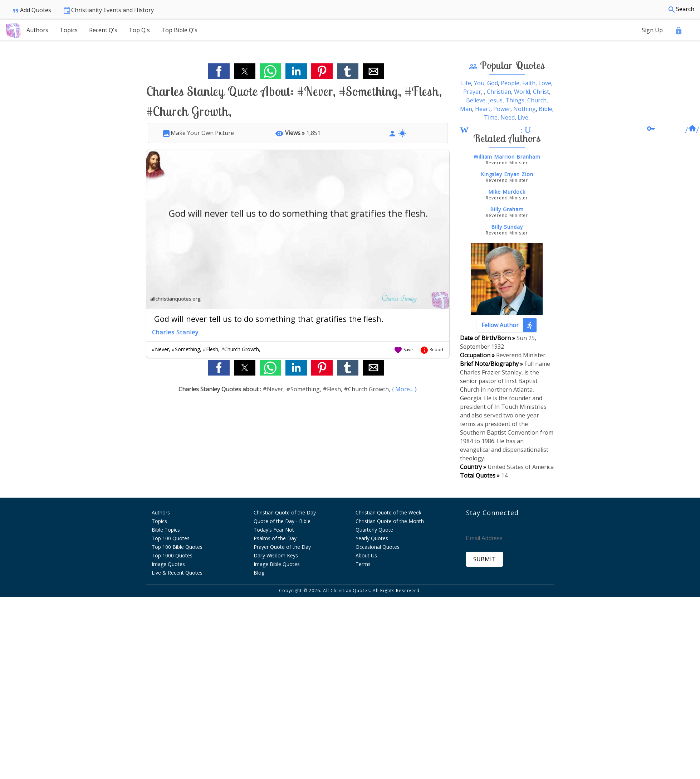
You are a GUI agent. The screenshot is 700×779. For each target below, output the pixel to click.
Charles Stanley (175, 332)
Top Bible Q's (179, 30)
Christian (499, 92)
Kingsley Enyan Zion (507, 174)
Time (491, 117)
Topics (69, 30)
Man (466, 109)
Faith (529, 83)
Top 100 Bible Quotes (177, 547)
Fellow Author (509, 325)
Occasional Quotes (378, 547)
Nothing (525, 109)
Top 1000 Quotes (172, 555)
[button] (219, 71)
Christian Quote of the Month (390, 521)
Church (537, 100)
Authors (37, 30)
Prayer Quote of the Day (282, 547)
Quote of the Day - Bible (282, 521)
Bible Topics (166, 530)
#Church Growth (240, 349)
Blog (259, 573)
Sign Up (652, 30)
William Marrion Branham (507, 157)
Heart (483, 109)
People (510, 83)
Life (466, 83)
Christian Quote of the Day (285, 512)
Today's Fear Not (274, 530)
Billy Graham (507, 209)
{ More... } (404, 389)
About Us (366, 555)
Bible (545, 109)
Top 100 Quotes (171, 538)
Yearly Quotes (372, 538)
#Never (160, 349)
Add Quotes (31, 11)
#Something (186, 349)
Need (508, 117)
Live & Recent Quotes (177, 573)
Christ (541, 92)
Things (515, 100)
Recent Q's (103, 30)
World (522, 92)
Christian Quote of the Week (388, 512)
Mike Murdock (507, 192)
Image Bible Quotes (277, 564)
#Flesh (211, 349)
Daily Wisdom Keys (276, 555)
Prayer (472, 92)
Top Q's (139, 30)
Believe (476, 100)
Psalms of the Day (275, 538)
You (479, 83)
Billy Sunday (507, 227)
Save (403, 350)
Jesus (495, 100)
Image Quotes (168, 564)
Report (432, 350)
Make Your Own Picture (198, 133)
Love (545, 83)
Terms (363, 564)
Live (523, 117)
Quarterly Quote (374, 530)
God (493, 83)
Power (502, 109)
